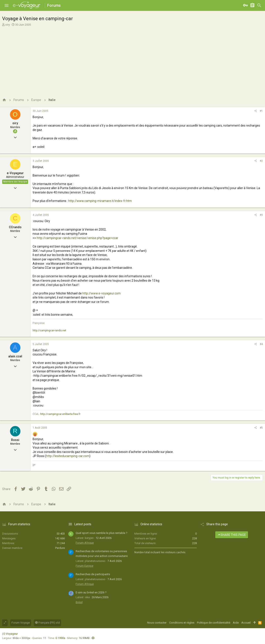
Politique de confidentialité (214, 623)
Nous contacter (157, 623)
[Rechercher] (259, 5)
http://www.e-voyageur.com (102, 293)
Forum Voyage (21, 623)
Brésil (79, 602)
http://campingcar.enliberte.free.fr (60, 414)
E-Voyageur (11, 634)
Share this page (232, 535)
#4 (261, 344)
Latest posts (83, 524)
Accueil (246, 623)
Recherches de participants (93, 574)
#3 (261, 215)
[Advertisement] (133, 60)
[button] (7, 5)
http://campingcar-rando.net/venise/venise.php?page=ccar (77, 238)
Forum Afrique (85, 543)
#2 (261, 161)
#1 (261, 111)
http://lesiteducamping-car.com (68, 456)
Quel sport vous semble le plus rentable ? (102, 533)
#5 (261, 428)
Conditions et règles (182, 623)
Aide (236, 623)
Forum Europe (84, 566)
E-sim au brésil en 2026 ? (91, 592)
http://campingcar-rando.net (49, 330)
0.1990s (60, 638)
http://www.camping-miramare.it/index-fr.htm (100, 201)
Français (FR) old (47, 623)
